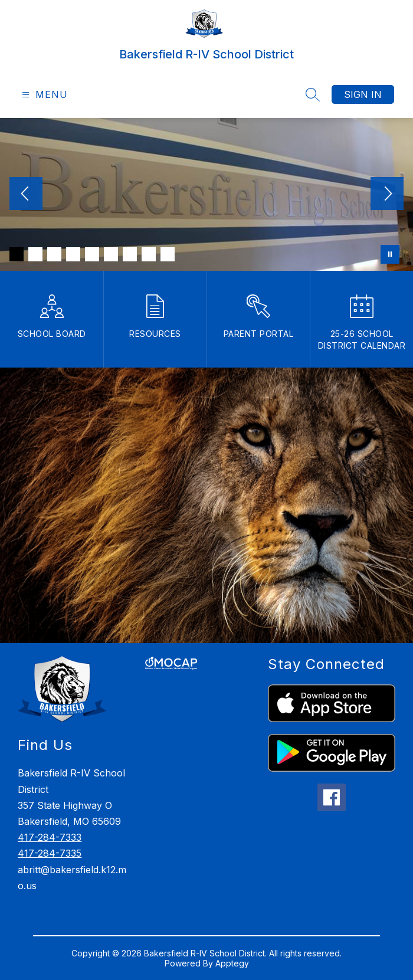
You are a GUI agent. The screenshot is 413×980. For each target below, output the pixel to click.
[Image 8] (149, 254)
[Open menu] (43, 95)
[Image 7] (130, 254)
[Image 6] (111, 254)
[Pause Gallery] (390, 254)
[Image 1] (17, 254)
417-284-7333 (50, 837)
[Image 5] (92, 254)
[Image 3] (54, 254)
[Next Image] (387, 195)
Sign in (363, 94)
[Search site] (313, 94)
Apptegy (232, 963)
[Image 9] (168, 254)
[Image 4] (73, 254)
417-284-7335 (50, 853)
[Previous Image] (26, 195)
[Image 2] (35, 254)
